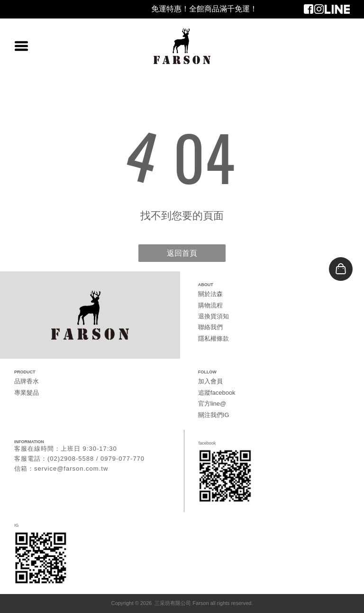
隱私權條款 (214, 339)
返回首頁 (182, 253)
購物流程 (210, 305)
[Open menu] (21, 46)
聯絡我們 (210, 327)
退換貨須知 (214, 316)
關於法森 (210, 294)
